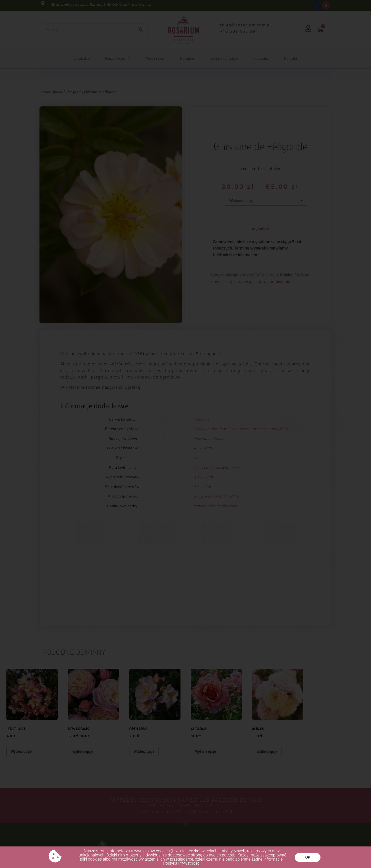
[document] (185, 434)
